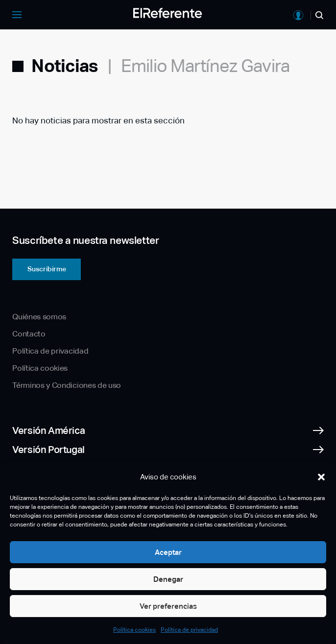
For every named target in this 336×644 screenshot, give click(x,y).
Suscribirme (47, 269)
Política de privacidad (189, 630)
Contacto (29, 334)
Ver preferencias (168, 606)
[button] (321, 477)
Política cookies (134, 630)
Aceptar (168, 552)
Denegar (168, 579)
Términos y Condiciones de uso (67, 385)
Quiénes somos (39, 317)
